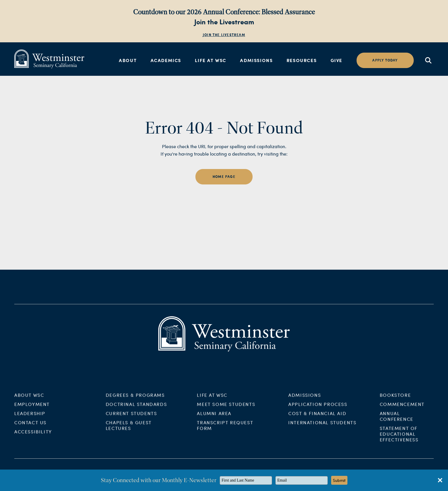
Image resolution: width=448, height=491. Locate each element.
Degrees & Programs (135, 399)
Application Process (318, 408)
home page (224, 177)
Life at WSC (211, 60)
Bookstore (395, 399)
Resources (302, 60)
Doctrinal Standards (136, 408)
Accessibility (33, 436)
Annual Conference (397, 420)
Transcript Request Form (225, 429)
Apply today (385, 60)
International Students (322, 427)
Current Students (131, 417)
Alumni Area (214, 417)
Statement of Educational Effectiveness (399, 438)
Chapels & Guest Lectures (129, 429)
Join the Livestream (224, 35)
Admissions (256, 60)
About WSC (29, 399)
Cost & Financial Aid (317, 417)
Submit (339, 480)
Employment (32, 408)
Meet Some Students (226, 408)
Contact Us (30, 427)
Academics (166, 60)
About (128, 60)
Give (336, 60)
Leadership (30, 417)
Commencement (402, 408)
